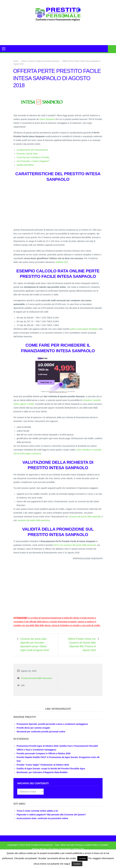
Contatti (104, 849)
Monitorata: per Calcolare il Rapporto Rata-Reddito (42, 776)
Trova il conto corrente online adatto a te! (37, 815)
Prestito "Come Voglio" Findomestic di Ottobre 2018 (43, 769)
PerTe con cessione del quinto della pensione (75, 545)
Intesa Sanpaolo (47, 119)
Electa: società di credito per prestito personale (40, 61)
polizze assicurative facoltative (84, 329)
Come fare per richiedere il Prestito (33, 157)
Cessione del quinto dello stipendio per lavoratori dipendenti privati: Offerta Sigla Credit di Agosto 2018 (34, 646)
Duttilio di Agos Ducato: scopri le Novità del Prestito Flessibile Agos (51, 772)
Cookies (77, 864)
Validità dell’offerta (25, 165)
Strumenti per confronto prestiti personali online (41, 735)
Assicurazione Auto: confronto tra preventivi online (42, 822)
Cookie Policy (91, 849)
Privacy (79, 849)
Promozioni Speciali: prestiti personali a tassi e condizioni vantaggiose (52, 728)
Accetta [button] (82, 858)
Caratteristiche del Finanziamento (32, 150)
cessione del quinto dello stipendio (85, 517)
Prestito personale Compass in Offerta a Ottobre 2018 (43, 757)
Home (16, 61)
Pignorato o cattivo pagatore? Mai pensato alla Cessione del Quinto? (51, 818)
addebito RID (62, 262)
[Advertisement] (65, 37)
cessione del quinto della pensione (34, 520)
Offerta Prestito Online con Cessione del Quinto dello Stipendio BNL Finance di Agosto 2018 (81, 645)
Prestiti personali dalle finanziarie (36, 682)
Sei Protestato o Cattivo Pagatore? (33, 161)
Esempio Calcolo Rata (27, 154)
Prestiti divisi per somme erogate (33, 732)
